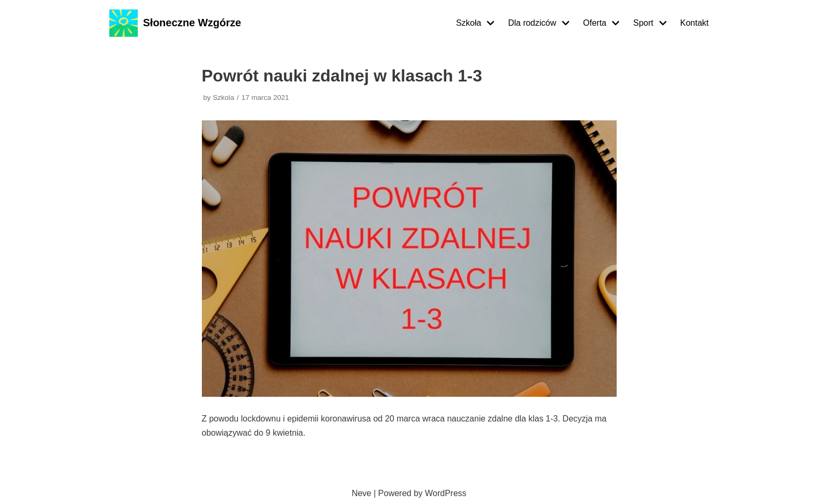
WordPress (446, 493)
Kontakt (694, 23)
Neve (361, 493)
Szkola (224, 97)
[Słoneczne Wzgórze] (175, 23)
